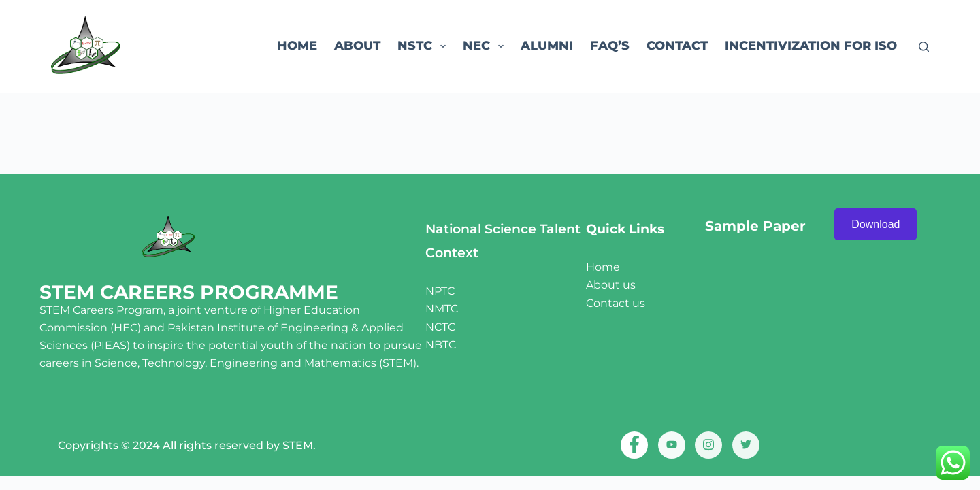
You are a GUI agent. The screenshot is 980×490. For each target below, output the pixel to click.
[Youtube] (672, 445)
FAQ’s (610, 46)
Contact (677, 46)
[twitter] (746, 445)
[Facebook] (634, 445)
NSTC (424, 46)
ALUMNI (547, 46)
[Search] (924, 47)
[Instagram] (708, 445)
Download (876, 224)
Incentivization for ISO (811, 46)
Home (297, 46)
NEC (486, 46)
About (357, 46)
